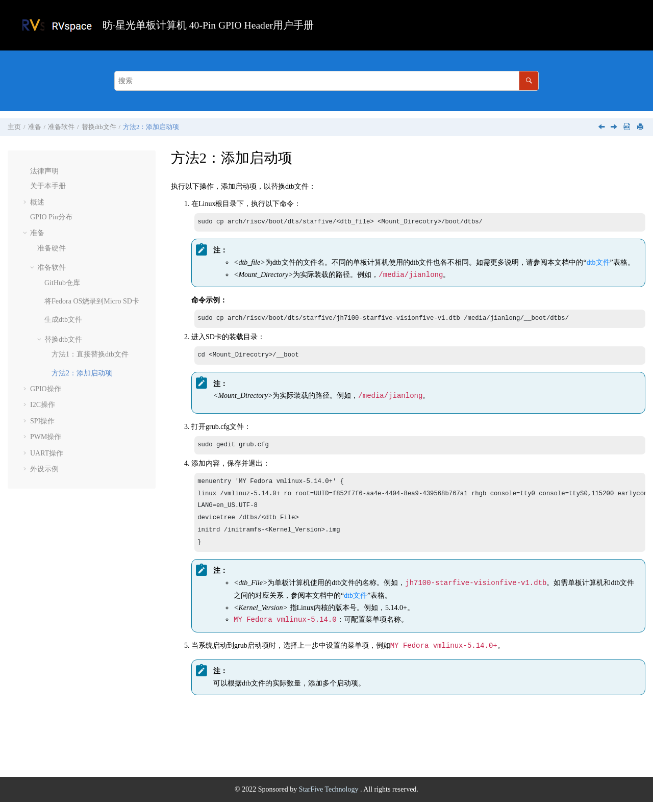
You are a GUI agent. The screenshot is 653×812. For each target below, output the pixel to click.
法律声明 (44, 171)
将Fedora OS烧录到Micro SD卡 (92, 301)
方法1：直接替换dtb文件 (90, 354)
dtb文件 (598, 263)
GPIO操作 (46, 389)
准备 (35, 127)
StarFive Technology (330, 800)
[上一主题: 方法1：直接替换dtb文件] (602, 128)
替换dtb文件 (99, 127)
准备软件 (61, 127)
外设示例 (44, 469)
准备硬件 (52, 248)
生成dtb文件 (63, 320)
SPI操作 (42, 421)
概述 (37, 202)
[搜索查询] (326, 81)
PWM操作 (46, 437)
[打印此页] (641, 127)
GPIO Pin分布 (51, 217)
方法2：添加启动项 (151, 127)
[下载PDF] (626, 127)
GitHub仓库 (62, 283)
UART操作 (47, 453)
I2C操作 (43, 405)
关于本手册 (48, 186)
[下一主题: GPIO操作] (615, 128)
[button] (26, 171)
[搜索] (529, 81)
